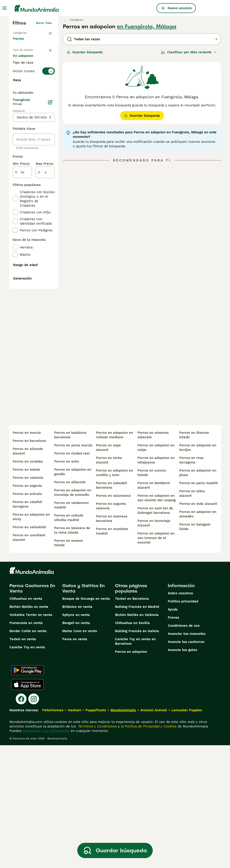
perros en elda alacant (198, 626)
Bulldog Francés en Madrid (137, 729)
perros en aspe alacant (108, 570)
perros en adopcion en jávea (198, 595)
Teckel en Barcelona (132, 721)
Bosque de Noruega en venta (86, 721)
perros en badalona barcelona (70, 558)
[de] (22, 293)
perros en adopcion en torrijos (198, 570)
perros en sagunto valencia (111, 629)
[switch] (34, 99)
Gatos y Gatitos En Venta (83, 711)
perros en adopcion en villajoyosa (156, 583)
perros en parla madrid (198, 606)
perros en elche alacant (109, 583)
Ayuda (173, 732)
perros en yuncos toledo (152, 595)
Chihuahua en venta (26, 721)
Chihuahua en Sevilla (132, 746)
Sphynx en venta (76, 738)
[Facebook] (21, 822)
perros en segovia (27, 608)
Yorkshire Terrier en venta (31, 738)
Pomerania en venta (26, 746)
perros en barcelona (29, 564)
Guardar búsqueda (85, 52)
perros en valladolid (29, 650)
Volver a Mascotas (25, 32)
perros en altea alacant (192, 616)
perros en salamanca (113, 618)
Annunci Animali (154, 833)
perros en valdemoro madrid (71, 628)
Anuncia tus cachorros (186, 765)
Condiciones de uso (184, 748)
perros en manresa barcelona (112, 641)
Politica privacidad (183, 724)
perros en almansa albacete (153, 558)
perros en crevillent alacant (29, 660)
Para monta (26, 82)
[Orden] (189, 52)
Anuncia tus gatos (182, 773)
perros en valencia (28, 600)
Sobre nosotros (180, 716)
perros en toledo (26, 592)
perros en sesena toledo (69, 666)
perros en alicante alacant (28, 574)
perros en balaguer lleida (195, 649)
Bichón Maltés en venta (29, 729)
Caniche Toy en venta (27, 770)
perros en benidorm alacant (154, 608)
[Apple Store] (27, 807)
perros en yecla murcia (73, 568)
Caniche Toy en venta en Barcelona (135, 764)
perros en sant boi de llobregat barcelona (155, 633)
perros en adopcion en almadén (198, 637)
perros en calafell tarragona (27, 627)
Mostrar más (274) (32, 203)
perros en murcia (27, 555)
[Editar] (50, 223)
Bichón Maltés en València (137, 738)
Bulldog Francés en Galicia (137, 754)
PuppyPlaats (96, 833)
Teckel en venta (23, 762)
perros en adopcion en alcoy (31, 640)
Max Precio (45, 284)
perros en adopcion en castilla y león (114, 595)
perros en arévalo (27, 617)
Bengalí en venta (76, 746)
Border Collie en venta (28, 754)
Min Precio (21, 284)
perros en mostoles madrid (112, 654)
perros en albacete (70, 605)
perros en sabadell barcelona (112, 608)
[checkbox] (15, 128)
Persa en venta (75, 762)
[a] (45, 293)
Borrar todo (44, 23)
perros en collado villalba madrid (69, 640)
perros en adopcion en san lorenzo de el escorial (156, 661)
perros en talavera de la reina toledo (72, 653)
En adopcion (27, 71)
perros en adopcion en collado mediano (114, 558)
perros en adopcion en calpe (156, 570)
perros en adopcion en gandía (73, 595)
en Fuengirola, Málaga (147, 27)
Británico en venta (77, 729)
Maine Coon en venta (80, 754)
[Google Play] (28, 793)
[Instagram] (34, 822)
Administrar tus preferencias (46, 854)
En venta (24, 60)
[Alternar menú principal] (4, 8)
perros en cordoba (28, 584)
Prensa (174, 740)
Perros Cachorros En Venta (32, 711)
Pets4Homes (53, 833)
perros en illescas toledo (194, 558)
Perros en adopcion (131, 774)
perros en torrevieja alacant (154, 646)
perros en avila (67, 584)
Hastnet (74, 833)
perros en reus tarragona (191, 583)
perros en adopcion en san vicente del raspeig (157, 621)
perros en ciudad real (72, 576)
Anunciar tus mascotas (187, 756)
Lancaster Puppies (187, 833)
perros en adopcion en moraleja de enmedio (73, 615)
